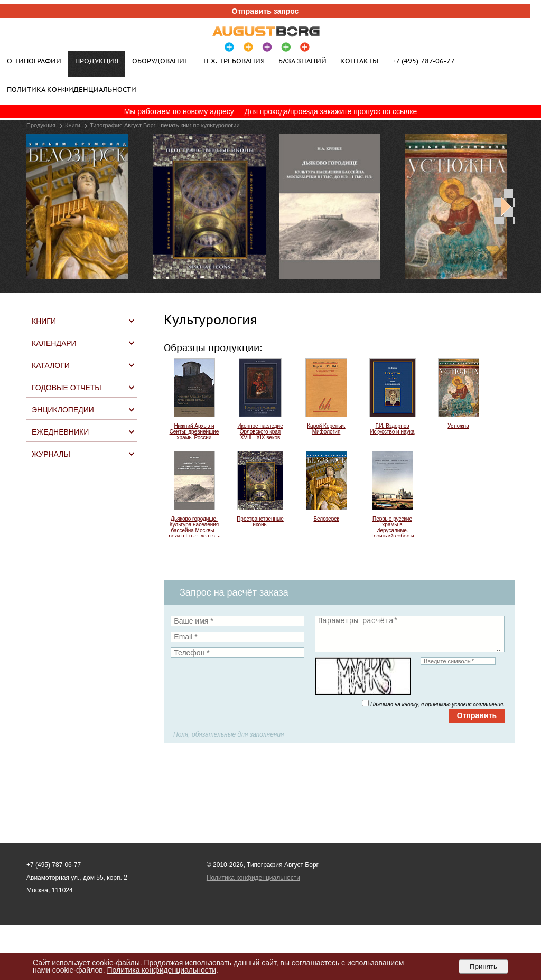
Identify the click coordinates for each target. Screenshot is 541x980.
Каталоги (51, 365)
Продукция (41, 125)
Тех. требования (234, 61)
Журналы (51, 454)
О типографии (34, 61)
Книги (73, 125)
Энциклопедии (63, 410)
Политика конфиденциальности (72, 89)
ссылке (405, 111)
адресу (222, 111)
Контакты (359, 61)
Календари (54, 343)
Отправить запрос (265, 11)
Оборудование (160, 61)
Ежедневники (60, 432)
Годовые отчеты (67, 388)
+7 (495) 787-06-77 (423, 61)
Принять (483, 967)
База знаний (302, 61)
